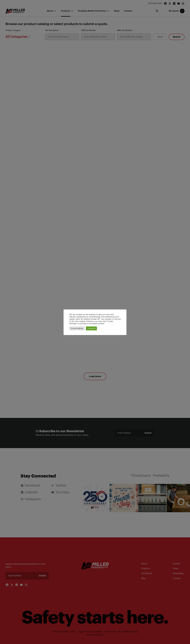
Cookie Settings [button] (77, 328)
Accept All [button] (91, 328)
